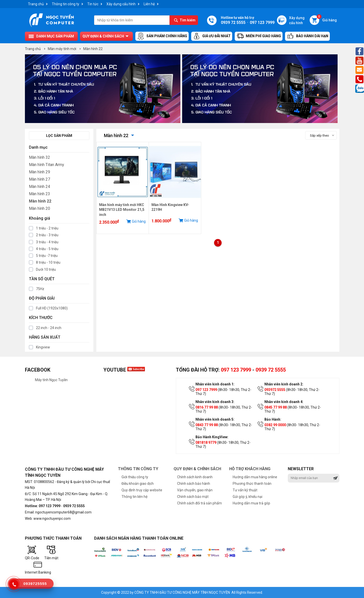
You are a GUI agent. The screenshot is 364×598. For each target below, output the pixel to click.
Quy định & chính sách (103, 36)
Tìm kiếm (188, 20)
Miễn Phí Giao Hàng (259, 36)
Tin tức (93, 4)
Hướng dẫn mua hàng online (255, 477)
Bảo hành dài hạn (307, 36)
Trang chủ (36, 4)
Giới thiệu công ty (135, 477)
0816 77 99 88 (207, 407)
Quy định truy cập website (142, 490)
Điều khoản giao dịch (138, 484)
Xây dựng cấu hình (121, 4)
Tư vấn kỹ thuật (245, 490)
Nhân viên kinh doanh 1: (215, 384)
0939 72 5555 (271, 370)
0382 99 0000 (275, 425)
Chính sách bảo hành (194, 484)
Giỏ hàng (327, 19)
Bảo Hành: (273, 419)
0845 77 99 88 (276, 407)
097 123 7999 (236, 370)
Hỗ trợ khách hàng (250, 469)
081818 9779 (206, 443)
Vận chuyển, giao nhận (195, 490)
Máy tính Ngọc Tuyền (51, 380)
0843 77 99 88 (207, 425)
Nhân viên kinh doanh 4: (284, 402)
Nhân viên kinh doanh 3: (215, 402)
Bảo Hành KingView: (212, 437)
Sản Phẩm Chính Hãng (162, 36)
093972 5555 (275, 390)
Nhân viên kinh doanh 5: (215, 419)
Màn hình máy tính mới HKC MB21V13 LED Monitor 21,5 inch (122, 210)
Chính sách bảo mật (193, 497)
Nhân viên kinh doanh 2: (284, 384)
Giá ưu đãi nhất (212, 36)
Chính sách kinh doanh (195, 477)
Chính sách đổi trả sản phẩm (199, 503)
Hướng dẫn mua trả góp (251, 503)
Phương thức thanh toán (252, 484)
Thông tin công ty (66, 4)
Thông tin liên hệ (134, 497)
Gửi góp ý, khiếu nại (248, 497)
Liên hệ (149, 4)
